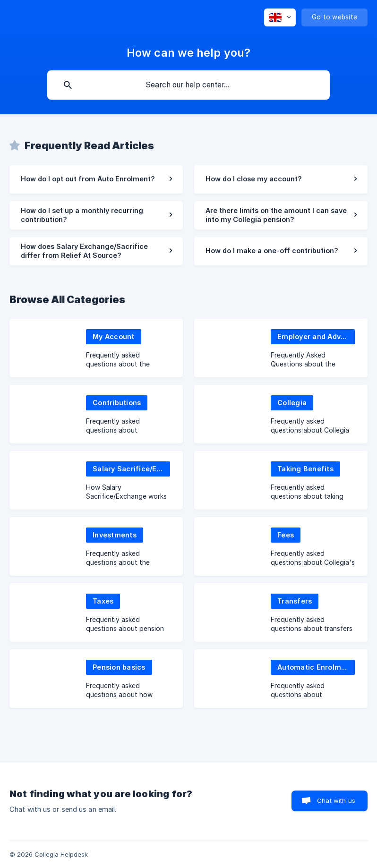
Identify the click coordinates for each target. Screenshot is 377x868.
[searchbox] (188, 85)
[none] (280, 17)
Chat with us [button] (336, 800)
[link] (96, 179)
